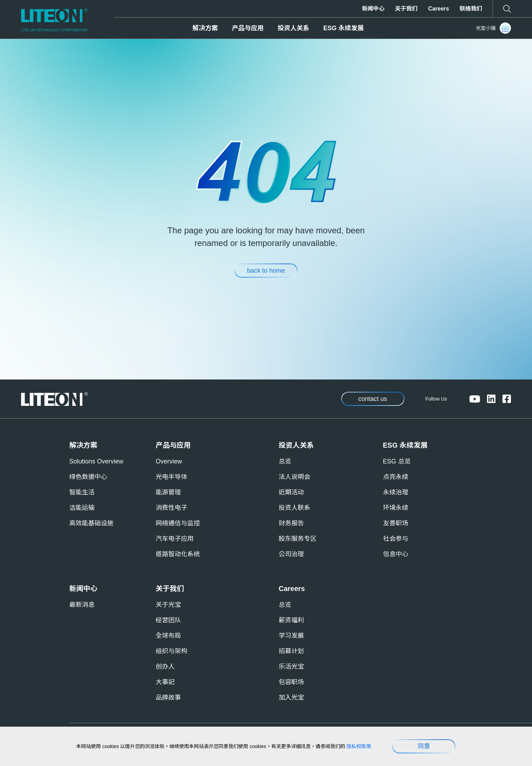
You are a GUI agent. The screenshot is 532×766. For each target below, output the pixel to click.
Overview (169, 461)
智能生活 (82, 492)
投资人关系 (293, 28)
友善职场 (396, 523)
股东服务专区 (298, 539)
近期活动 (291, 492)
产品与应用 (248, 28)
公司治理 (291, 554)
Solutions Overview (96, 461)
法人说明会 (294, 477)
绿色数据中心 (88, 477)
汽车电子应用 (175, 539)
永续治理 (396, 492)
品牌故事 (168, 697)
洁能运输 (82, 508)
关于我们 (406, 9)
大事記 (165, 682)
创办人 (165, 667)
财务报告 (291, 523)
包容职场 (291, 682)
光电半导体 (171, 477)
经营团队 (168, 620)
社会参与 (396, 539)
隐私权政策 (359, 746)
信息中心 (396, 554)
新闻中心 (373, 9)
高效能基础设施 (91, 523)
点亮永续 (396, 477)
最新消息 (82, 605)
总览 (285, 461)
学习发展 (291, 636)
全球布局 (168, 636)
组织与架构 (171, 651)
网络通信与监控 (178, 523)
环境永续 (396, 508)
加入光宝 (291, 697)
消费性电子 (171, 508)
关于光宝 (168, 605)
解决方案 (205, 28)
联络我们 (471, 9)
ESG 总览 (397, 461)
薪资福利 (291, 620)
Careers (439, 9)
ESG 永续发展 (343, 28)
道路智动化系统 (178, 554)
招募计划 (291, 651)
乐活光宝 (291, 667)
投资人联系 (294, 508)
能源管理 (168, 492)
